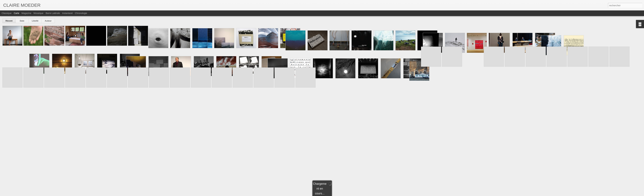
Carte (16, 13)
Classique (7, 13)
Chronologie (81, 13)
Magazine (26, 13)
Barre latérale (53, 13)
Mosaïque (38, 13)
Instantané (67, 13)
